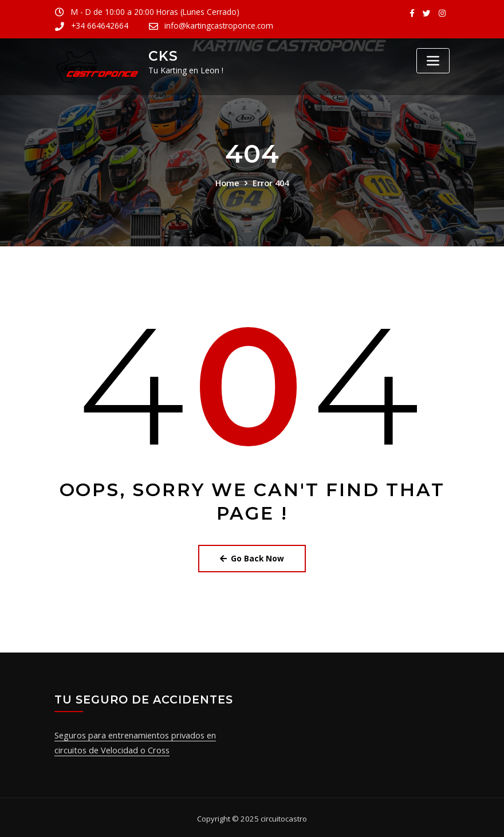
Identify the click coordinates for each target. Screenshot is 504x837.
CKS (162, 56)
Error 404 (270, 182)
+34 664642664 (294, 12)
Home (228, 182)
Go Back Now (252, 557)
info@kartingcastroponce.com (123, 26)
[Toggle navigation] (433, 61)
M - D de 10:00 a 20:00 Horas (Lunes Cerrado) (150, 12)
